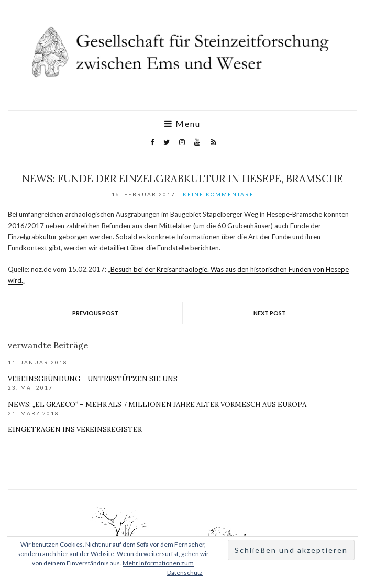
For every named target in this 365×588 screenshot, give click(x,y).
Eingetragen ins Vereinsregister (75, 430)
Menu (182, 124)
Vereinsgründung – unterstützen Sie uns (93, 379)
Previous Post (95, 313)
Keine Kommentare (218, 194)
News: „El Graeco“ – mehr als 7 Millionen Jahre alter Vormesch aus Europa (157, 404)
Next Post (270, 313)
